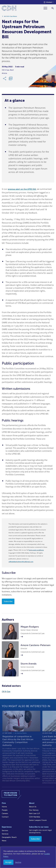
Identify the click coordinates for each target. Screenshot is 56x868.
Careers (5, 813)
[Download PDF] (11, 79)
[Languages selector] (49, 2)
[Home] (9, 9)
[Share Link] (5, 79)
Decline (18, 862)
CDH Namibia (35, 817)
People (5, 810)
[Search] (53, 8)
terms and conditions (36, 550)
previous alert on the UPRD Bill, (22, 189)
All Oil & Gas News (10, 17)
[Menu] (46, 8)
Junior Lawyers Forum (38, 820)
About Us (33, 807)
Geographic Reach (9, 837)
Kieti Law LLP (34, 813)
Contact (5, 817)
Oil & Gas (6, 691)
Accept (8, 862)
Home (4, 807)
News (4, 841)
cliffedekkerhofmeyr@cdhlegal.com (21, 562)
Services (5, 834)
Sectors (5, 830)
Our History (34, 810)
